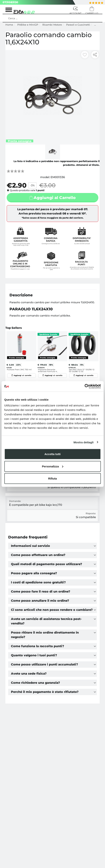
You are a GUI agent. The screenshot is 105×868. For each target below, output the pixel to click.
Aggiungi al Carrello (55, 198)
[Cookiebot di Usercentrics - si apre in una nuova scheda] (84, 386)
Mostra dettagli (83, 442)
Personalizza (53, 466)
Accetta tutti (52, 454)
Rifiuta (52, 478)
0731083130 (10, 2)
